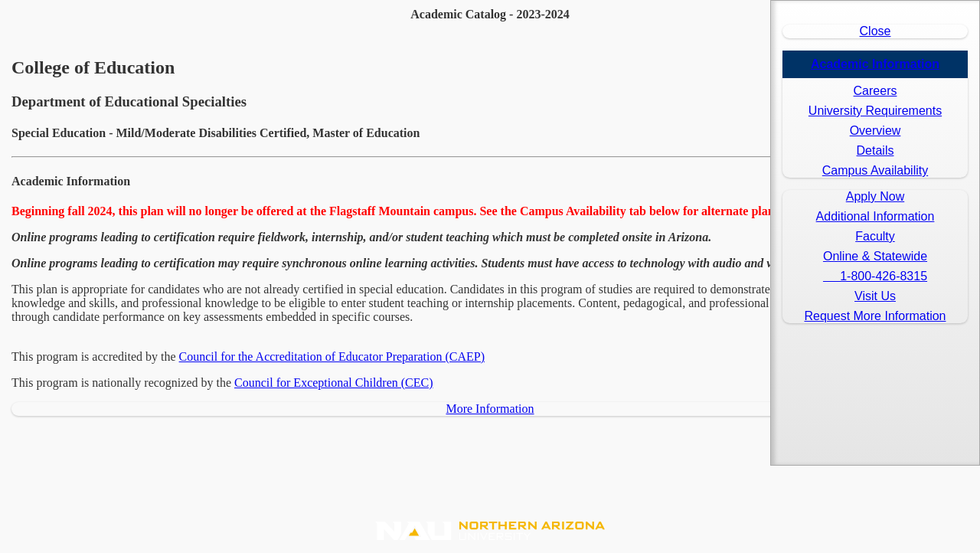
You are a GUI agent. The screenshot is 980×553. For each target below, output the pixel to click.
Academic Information (875, 64)
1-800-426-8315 (875, 276)
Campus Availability (875, 170)
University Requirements (875, 111)
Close (875, 31)
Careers (875, 91)
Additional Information (875, 216)
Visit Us (875, 296)
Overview (875, 131)
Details (875, 151)
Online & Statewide (875, 256)
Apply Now (875, 196)
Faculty (875, 236)
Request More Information (875, 316)
